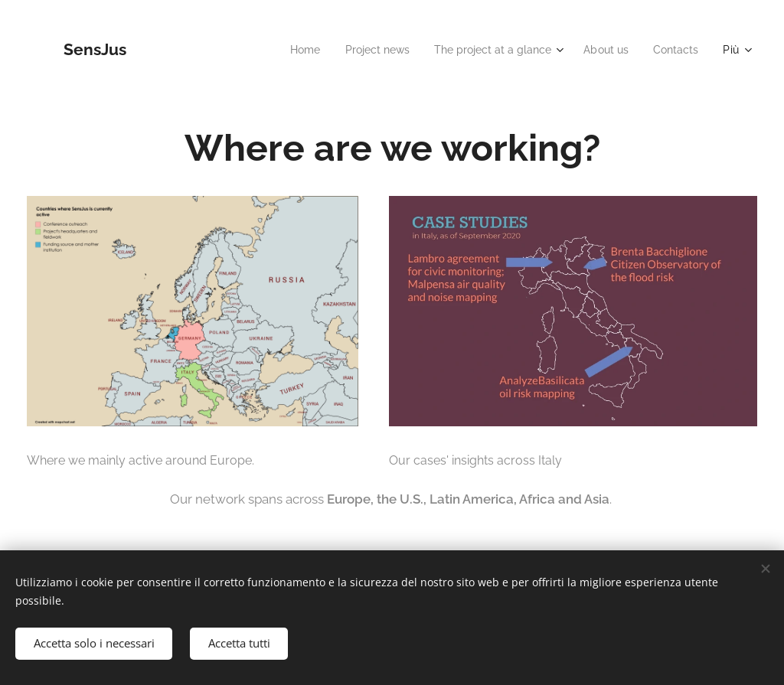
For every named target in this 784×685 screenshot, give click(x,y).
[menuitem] (282, 50)
